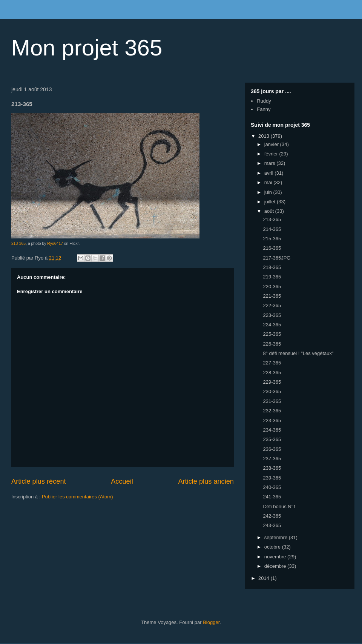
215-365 (272, 239)
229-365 (272, 382)
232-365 (272, 411)
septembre (277, 537)
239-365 (272, 478)
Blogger (211, 622)
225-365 (272, 334)
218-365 (272, 267)
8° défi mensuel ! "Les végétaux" (298, 353)
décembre (276, 566)
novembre (276, 557)
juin (269, 192)
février (272, 154)
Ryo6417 (55, 244)
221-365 (272, 296)
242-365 (272, 516)
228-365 (272, 373)
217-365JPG (277, 258)
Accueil (122, 481)
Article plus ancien (206, 481)
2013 (265, 136)
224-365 (272, 325)
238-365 (272, 468)
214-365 (272, 229)
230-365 (272, 391)
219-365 (272, 277)
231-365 (272, 401)
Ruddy (264, 101)
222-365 (272, 305)
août (270, 211)
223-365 (272, 315)
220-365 (272, 287)
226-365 (272, 344)
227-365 (272, 363)
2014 (265, 578)
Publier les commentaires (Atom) (77, 497)
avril (269, 173)
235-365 (272, 439)
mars (271, 163)
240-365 (272, 487)
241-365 (272, 497)
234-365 (272, 430)
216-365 (272, 248)
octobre (273, 547)
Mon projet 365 (87, 48)
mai (269, 182)
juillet (271, 202)
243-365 (272, 525)
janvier (272, 144)
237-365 (272, 459)
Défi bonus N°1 (279, 506)
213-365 (18, 244)
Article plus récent (39, 481)
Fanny (264, 109)
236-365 (272, 449)
